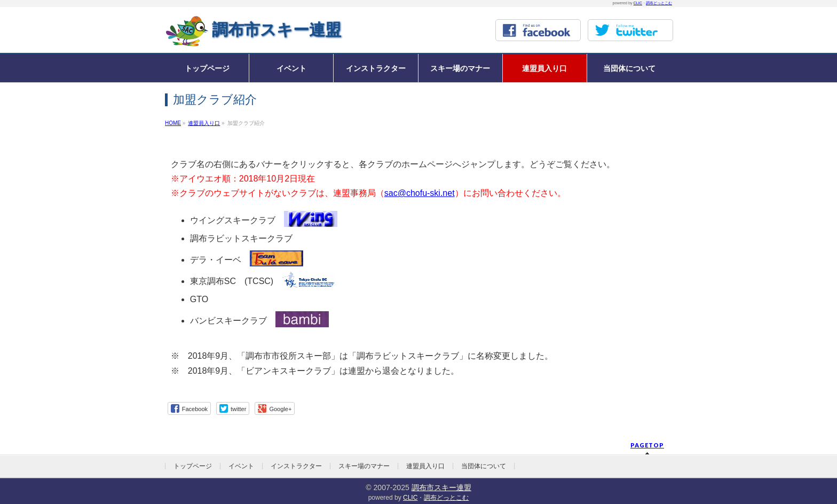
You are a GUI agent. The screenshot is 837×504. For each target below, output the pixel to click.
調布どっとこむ (659, 3)
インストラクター (296, 466)
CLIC (638, 3)
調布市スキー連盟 (277, 30)
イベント (241, 466)
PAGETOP (647, 445)
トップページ (193, 466)
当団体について (484, 466)
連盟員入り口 (425, 466)
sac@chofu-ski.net (420, 193)
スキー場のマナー (364, 466)
